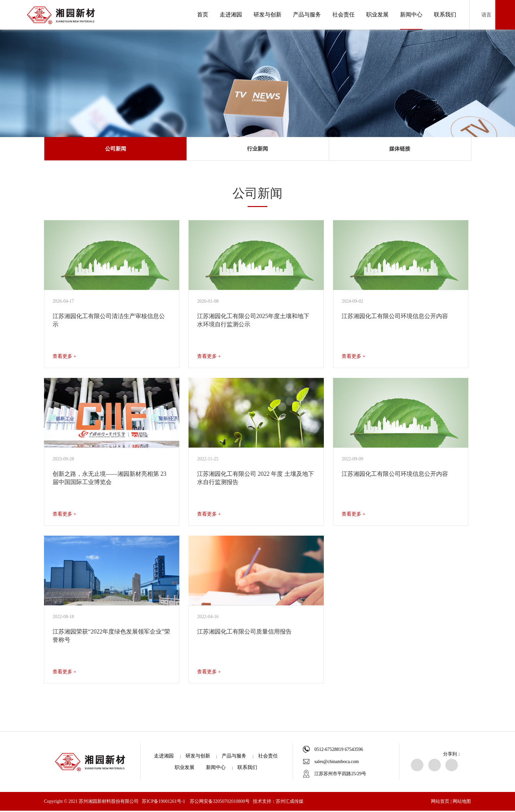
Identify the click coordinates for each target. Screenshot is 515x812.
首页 (203, 15)
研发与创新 (268, 15)
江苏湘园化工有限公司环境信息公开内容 (395, 317)
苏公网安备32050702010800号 (220, 803)
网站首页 (440, 803)
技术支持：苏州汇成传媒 (278, 803)
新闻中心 (411, 15)
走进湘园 (231, 15)
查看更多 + (64, 358)
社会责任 (344, 15)
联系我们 (445, 15)
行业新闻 (257, 149)
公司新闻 (116, 149)
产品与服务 (307, 15)
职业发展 (377, 15)
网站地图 (462, 803)
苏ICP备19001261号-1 (163, 803)
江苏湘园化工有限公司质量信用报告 (244, 633)
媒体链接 (400, 149)
